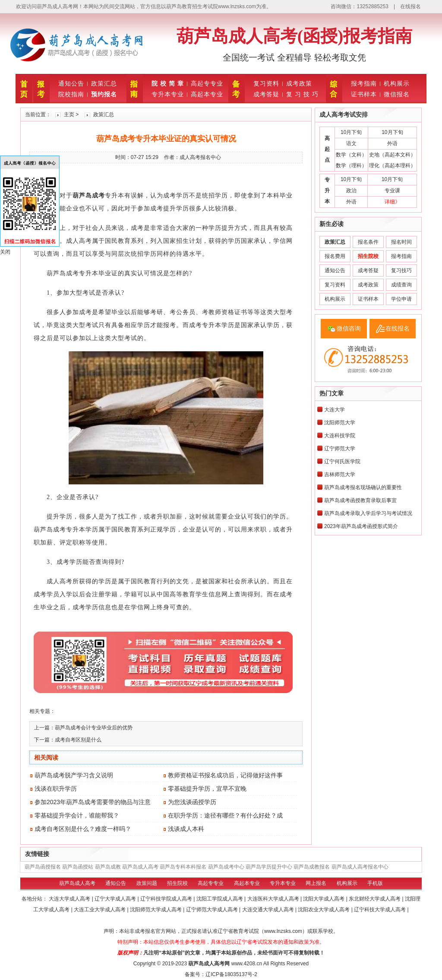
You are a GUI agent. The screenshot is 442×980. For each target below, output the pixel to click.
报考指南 (364, 83)
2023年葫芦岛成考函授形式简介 (361, 526)
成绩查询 (401, 285)
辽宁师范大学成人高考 (213, 910)
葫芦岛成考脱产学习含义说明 (74, 775)
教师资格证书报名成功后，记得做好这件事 (225, 775)
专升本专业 (168, 94)
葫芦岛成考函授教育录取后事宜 (360, 500)
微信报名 (397, 94)
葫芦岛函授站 (78, 867)
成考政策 (299, 83)
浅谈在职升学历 (56, 789)
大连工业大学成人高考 (100, 910)
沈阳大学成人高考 (324, 899)
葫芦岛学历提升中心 (269, 867)
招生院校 (177, 883)
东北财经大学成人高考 (375, 899)
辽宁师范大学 (340, 449)
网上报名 (316, 883)
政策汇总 (104, 83)
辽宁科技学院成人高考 (167, 899)
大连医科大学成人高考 (274, 899)
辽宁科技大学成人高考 (380, 910)
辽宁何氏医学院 (342, 461)
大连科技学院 (340, 436)
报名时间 (401, 242)
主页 (69, 115)
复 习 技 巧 (302, 94)
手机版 (375, 883)
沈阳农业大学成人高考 (324, 910)
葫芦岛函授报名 (43, 867)
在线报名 (410, 6)
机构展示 (397, 83)
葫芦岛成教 (108, 867)
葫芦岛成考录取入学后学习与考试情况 (368, 513)
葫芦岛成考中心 (226, 867)
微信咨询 (349, 328)
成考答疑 (266, 94)
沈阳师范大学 (340, 423)
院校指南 (71, 94)
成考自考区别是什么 (78, 740)
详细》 (392, 202)
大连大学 (335, 410)
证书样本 (364, 94)
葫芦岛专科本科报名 (183, 867)
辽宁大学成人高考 (116, 899)
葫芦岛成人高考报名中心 (360, 867)
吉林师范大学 (340, 474)
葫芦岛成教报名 (312, 867)
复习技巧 (401, 270)
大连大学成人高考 (70, 899)
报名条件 (368, 242)
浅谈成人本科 (186, 829)
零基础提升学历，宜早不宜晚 (207, 789)
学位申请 (401, 299)
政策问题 (147, 883)
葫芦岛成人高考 (140, 867)
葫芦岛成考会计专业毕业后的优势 (94, 728)
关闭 (5, 252)
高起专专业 (207, 83)
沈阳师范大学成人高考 (156, 910)
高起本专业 (207, 94)
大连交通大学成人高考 (269, 910)
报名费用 (335, 256)
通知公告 (71, 83)
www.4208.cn (247, 964)
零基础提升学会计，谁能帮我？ (77, 815)
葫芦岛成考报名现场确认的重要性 (363, 487)
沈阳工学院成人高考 (220, 899)
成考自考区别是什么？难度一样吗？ (83, 829)
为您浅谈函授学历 (192, 802)
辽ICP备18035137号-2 (231, 974)
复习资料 (266, 83)
